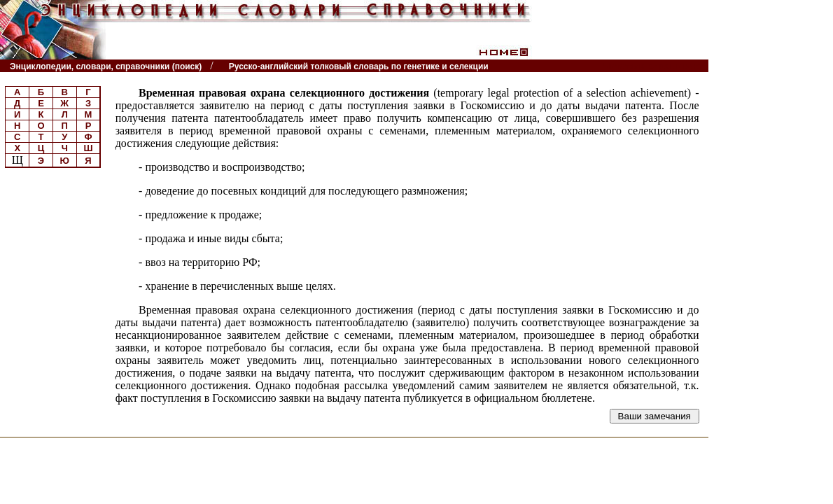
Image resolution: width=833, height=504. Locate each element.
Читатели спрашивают (654, 66)
